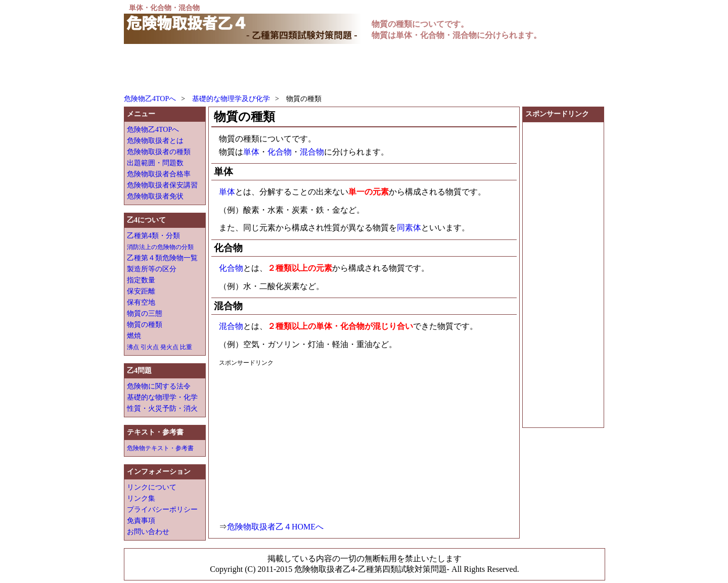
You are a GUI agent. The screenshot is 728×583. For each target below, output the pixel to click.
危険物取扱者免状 (155, 196)
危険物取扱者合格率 (159, 174)
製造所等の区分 (152, 269)
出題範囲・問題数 (155, 163)
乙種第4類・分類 (153, 236)
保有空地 (141, 302)
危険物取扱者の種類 (159, 152)
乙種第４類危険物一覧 (162, 258)
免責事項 (141, 521)
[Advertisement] (308, 69)
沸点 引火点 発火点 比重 (160, 347)
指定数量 (141, 280)
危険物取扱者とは (155, 141)
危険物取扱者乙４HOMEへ (275, 527)
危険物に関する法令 (159, 386)
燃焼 (134, 336)
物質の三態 (145, 313)
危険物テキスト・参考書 (160, 448)
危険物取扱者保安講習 (162, 185)
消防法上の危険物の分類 (160, 247)
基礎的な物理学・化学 (162, 397)
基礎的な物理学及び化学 (231, 99)
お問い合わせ (148, 532)
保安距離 (141, 291)
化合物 (280, 152)
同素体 (409, 228)
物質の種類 (145, 325)
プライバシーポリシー (162, 509)
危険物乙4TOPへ (150, 99)
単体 (251, 152)
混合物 (312, 152)
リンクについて (152, 487)
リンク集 (141, 498)
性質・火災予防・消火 (162, 408)
